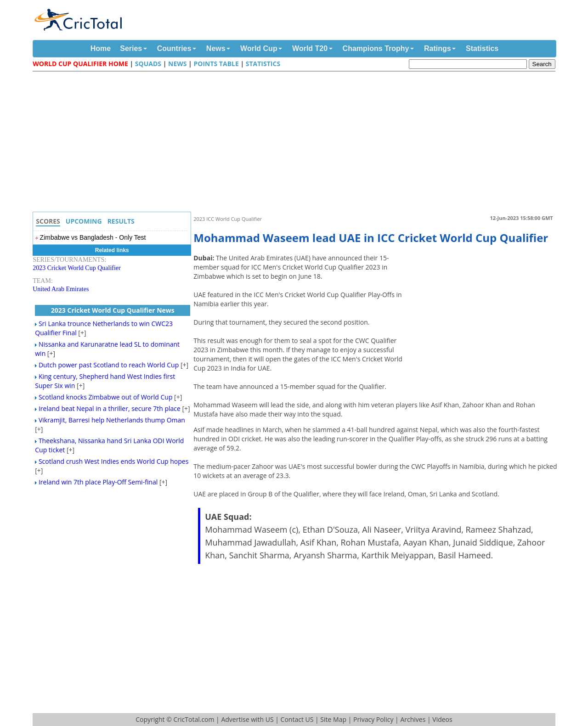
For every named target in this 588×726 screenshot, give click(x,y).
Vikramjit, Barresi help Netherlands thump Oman (112, 420)
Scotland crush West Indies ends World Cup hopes (114, 461)
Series (131, 48)
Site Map (333, 719)
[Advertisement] (296, 143)
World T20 (310, 48)
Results (121, 221)
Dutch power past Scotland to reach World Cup (109, 365)
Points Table (216, 64)
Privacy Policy (373, 719)
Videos (442, 719)
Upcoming (84, 221)
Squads (148, 64)
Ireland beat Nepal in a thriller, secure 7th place (110, 408)
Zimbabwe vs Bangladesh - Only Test (93, 237)
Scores (48, 221)
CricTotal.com (194, 719)
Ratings (438, 48)
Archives (413, 719)
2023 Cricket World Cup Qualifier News (113, 310)
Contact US (297, 719)
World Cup (259, 48)
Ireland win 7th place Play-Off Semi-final (98, 482)
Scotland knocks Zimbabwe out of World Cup (106, 397)
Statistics (482, 48)
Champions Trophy (376, 48)
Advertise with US (247, 719)
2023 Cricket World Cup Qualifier (76, 268)
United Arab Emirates (61, 289)
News (216, 48)
